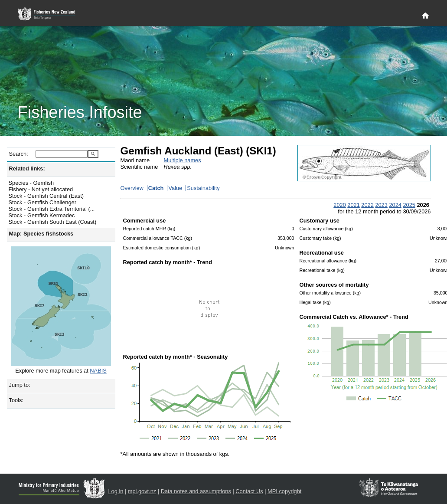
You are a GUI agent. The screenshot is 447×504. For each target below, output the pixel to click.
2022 (367, 205)
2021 (353, 205)
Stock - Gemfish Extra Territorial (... (52, 209)
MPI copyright (284, 491)
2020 (339, 205)
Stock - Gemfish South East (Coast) (53, 222)
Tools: (16, 400)
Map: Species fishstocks (41, 234)
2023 (381, 205)
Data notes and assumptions (196, 491)
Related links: (27, 169)
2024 (395, 205)
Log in (116, 491)
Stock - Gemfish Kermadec (42, 215)
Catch (156, 188)
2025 (409, 205)
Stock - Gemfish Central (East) (46, 196)
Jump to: (20, 385)
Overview (132, 188)
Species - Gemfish (31, 183)
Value (175, 188)
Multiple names (183, 160)
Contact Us (249, 491)
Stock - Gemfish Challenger (42, 202)
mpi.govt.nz (142, 491)
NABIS (98, 371)
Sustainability (203, 188)
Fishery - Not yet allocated (41, 189)
